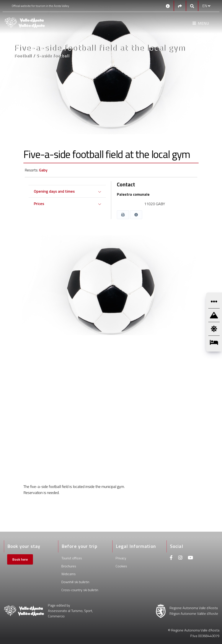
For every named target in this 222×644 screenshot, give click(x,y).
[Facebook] (171, 558)
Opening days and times (54, 191)
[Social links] (180, 6)
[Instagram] (180, 558)
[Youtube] (190, 558)
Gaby (43, 170)
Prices (39, 204)
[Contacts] (168, 6)
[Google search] (192, 6)
